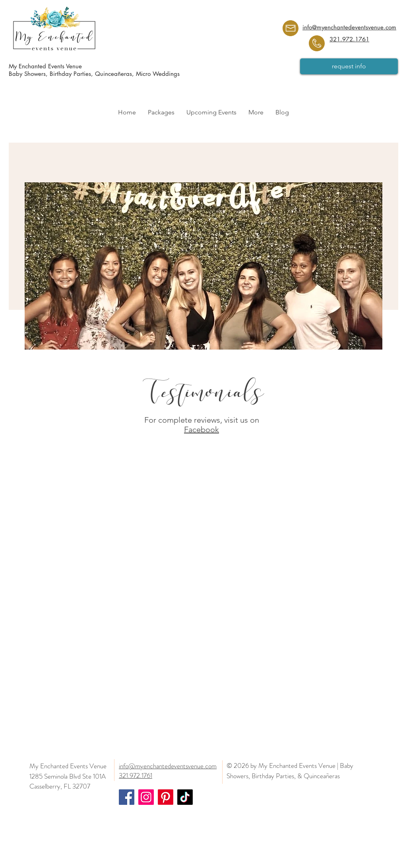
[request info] (349, 66)
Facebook (202, 429)
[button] (161, 112)
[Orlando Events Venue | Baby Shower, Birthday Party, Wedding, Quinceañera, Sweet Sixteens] (127, 797)
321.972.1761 (349, 39)
